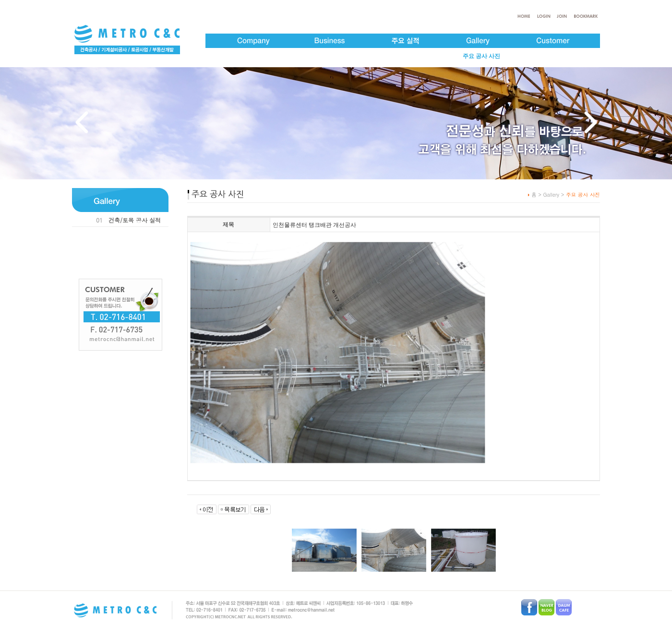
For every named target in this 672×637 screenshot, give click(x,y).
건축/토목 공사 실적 (135, 220)
